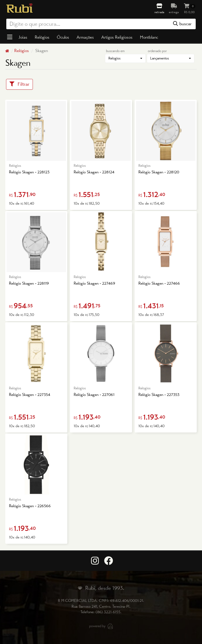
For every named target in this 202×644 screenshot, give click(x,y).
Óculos (63, 37)
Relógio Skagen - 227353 (159, 394)
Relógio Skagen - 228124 (94, 172)
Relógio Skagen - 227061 (94, 394)
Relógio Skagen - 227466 (159, 283)
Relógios (42, 37)
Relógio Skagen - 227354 (30, 394)
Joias (23, 37)
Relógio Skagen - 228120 (159, 172)
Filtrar (19, 84)
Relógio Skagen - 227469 (94, 283)
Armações (85, 37)
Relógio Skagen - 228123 (29, 172)
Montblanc (149, 37)
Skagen (41, 51)
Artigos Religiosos (117, 37)
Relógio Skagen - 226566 (30, 506)
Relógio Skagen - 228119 (29, 283)
